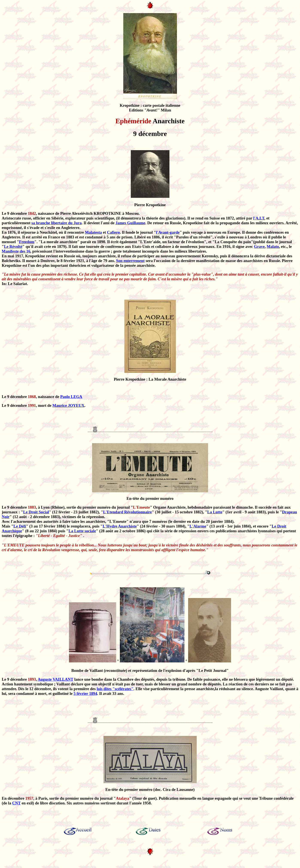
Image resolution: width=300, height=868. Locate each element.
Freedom (27, 242)
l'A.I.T (259, 218)
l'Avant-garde (168, 232)
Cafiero (113, 232)
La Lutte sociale (82, 531)
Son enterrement (130, 261)
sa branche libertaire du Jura (56, 223)
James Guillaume (130, 223)
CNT (16, 803)
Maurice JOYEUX (68, 405)
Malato (273, 246)
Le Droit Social (36, 512)
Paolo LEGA (71, 397)
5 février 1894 (85, 693)
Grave (259, 246)
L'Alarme (198, 526)
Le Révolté (13, 246)
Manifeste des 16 (16, 251)
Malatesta (93, 232)
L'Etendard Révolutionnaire (127, 512)
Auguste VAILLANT (55, 679)
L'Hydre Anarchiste (120, 526)
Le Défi (20, 526)
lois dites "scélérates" (115, 689)
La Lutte (215, 512)
